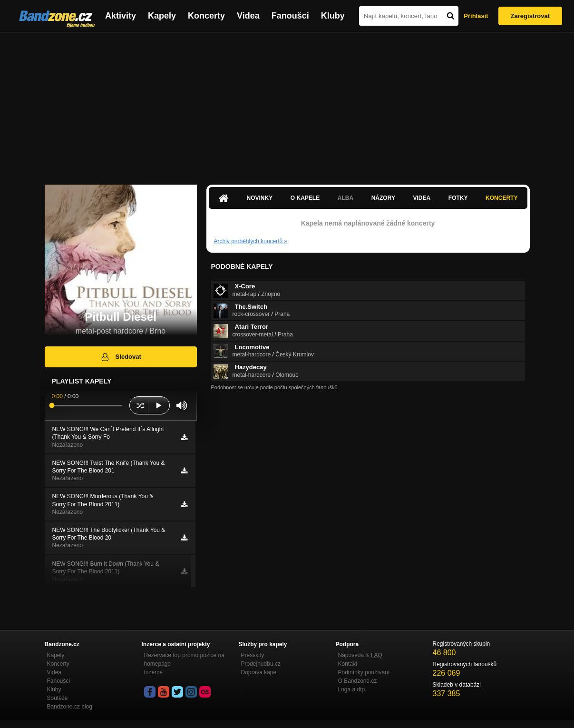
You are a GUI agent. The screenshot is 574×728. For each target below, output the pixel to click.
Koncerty (206, 16)
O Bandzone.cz (358, 681)
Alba (345, 198)
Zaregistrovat (530, 16)
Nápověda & (360, 655)
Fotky (458, 198)
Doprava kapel (259, 672)
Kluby (333, 16)
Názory (383, 198)
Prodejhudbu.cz (261, 664)
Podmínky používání (364, 672)
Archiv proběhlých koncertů (251, 241)
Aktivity (121, 16)
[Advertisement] (287, 104)
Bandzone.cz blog (70, 707)
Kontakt (348, 664)
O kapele (305, 198)
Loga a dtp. (352, 689)
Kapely (162, 16)
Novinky (260, 198)
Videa (248, 16)
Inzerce (153, 672)
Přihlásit (476, 16)
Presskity (253, 655)
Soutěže (58, 698)
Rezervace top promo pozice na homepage (184, 659)
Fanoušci (290, 16)
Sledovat (121, 357)
